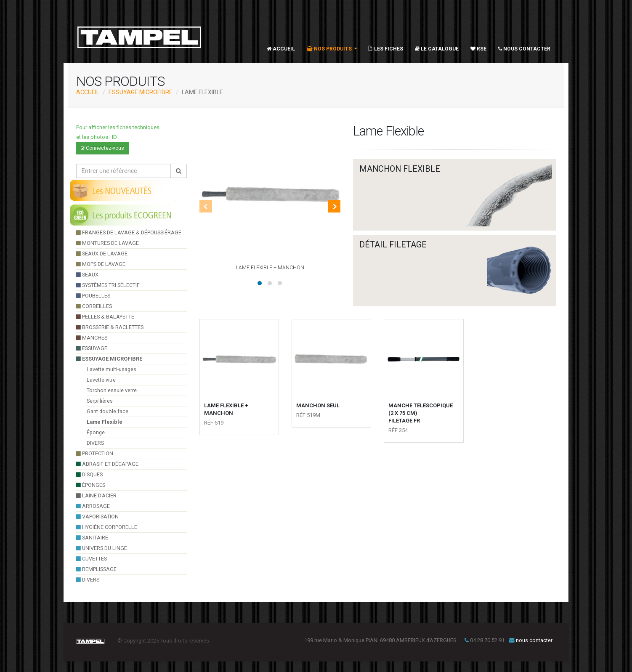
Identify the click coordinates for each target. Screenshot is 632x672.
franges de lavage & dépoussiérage (129, 232)
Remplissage (96, 569)
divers (88, 580)
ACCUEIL (88, 92)
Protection (95, 453)
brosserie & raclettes (110, 327)
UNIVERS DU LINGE (102, 548)
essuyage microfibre (141, 92)
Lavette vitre (101, 380)
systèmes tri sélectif (108, 285)
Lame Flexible (105, 422)
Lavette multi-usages (112, 369)
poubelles (93, 296)
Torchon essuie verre (112, 390)
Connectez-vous (102, 148)
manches (92, 338)
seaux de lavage (102, 254)
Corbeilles (94, 306)
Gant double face (108, 411)
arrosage (93, 506)
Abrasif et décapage (107, 464)
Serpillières (100, 401)
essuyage (92, 348)
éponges (91, 485)
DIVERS (95, 443)
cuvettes (92, 559)
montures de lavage (108, 243)
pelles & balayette (105, 317)
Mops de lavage (101, 264)
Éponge (96, 432)
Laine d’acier (96, 495)
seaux (87, 275)
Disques (89, 474)
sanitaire (92, 538)
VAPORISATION (97, 517)
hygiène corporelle (107, 527)
